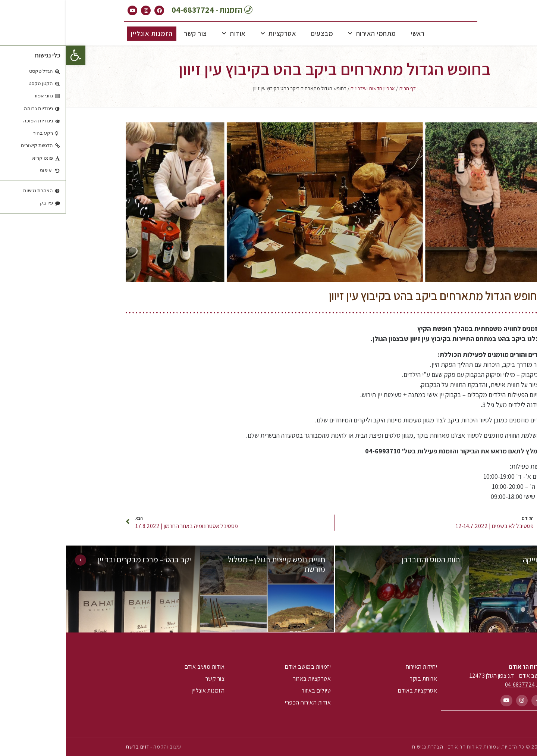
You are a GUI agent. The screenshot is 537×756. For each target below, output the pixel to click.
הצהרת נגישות (361, 747)
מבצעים (256, 33)
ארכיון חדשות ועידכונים (307, 88)
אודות (168, 34)
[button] (10, 55)
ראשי (352, 33)
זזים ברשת (71, 747)
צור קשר (129, 33)
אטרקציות (213, 34)
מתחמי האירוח (306, 34)
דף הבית (341, 88)
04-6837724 (454, 685)
